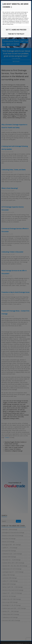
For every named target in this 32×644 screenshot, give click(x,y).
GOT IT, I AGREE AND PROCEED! (16, 30)
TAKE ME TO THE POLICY (16, 34)
